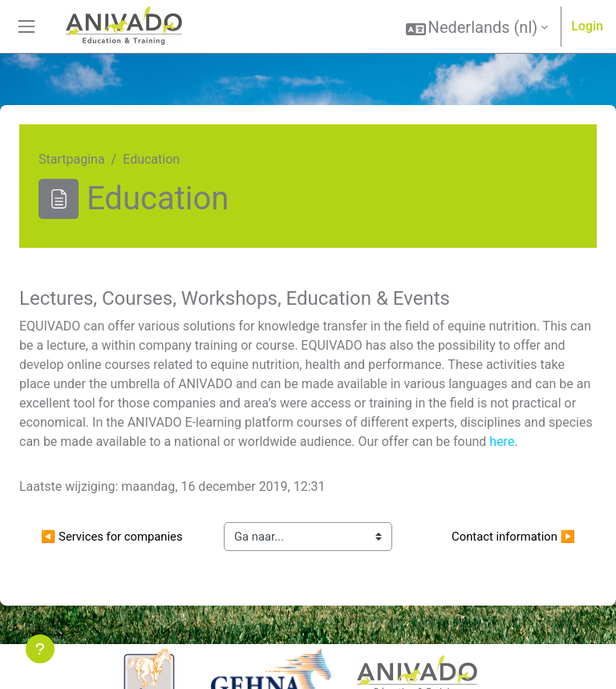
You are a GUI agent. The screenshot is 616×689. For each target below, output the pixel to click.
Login (587, 26)
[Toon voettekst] (40, 649)
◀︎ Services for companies (112, 537)
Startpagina (72, 159)
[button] (477, 27)
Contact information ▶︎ (513, 537)
